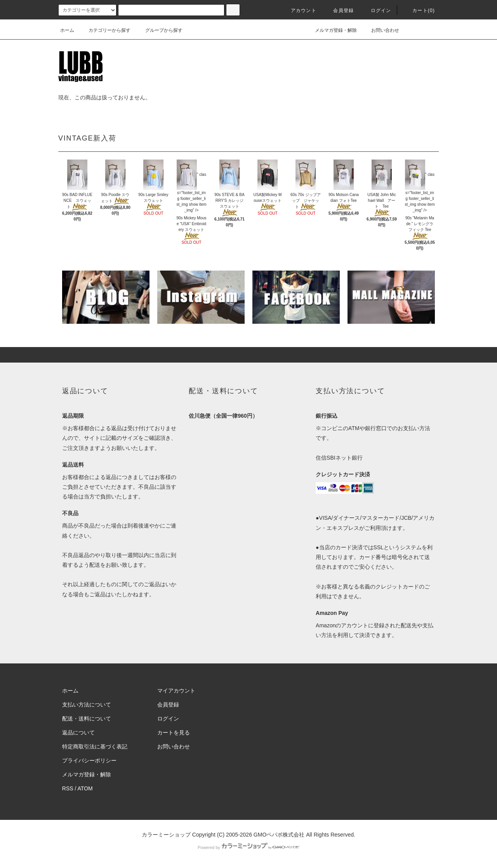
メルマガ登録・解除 (331, 30)
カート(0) (419, 10)
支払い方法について (87, 705)
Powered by (248, 847)
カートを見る (174, 733)
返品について (78, 733)
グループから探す (159, 30)
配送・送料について (87, 719)
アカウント (299, 10)
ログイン (376, 10)
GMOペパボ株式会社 (279, 835)
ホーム (67, 30)
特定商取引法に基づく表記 (95, 746)
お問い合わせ (381, 30)
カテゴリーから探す (105, 30)
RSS (68, 788)
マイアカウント (176, 691)
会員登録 (339, 10)
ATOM (85, 788)
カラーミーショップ (166, 835)
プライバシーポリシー (89, 760)
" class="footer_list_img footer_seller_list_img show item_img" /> (191, 192)
